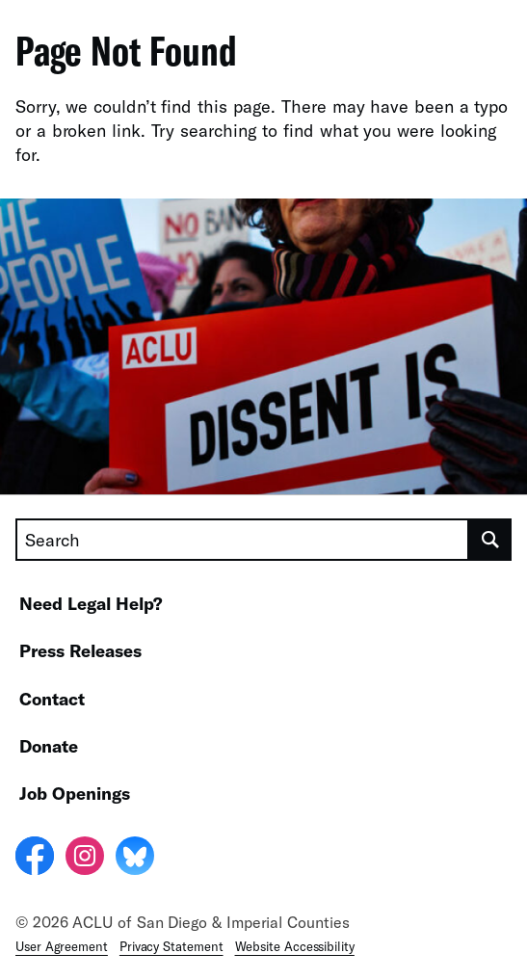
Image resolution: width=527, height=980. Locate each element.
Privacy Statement (171, 946)
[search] (490, 540)
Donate (49, 746)
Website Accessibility (295, 946)
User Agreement (62, 946)
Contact (52, 699)
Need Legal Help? (91, 603)
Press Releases (80, 650)
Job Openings (75, 793)
